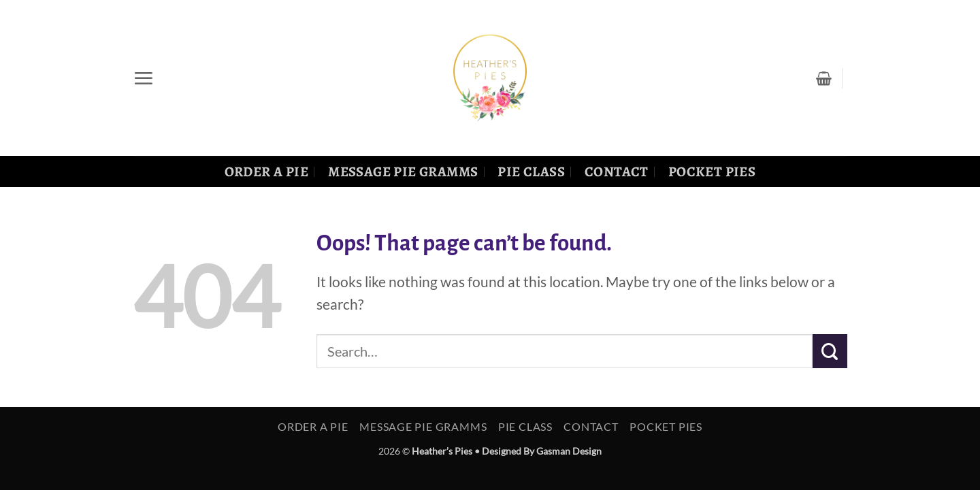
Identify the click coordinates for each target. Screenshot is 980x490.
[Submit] (830, 351)
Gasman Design (569, 451)
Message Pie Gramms (403, 171)
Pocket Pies (712, 171)
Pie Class (531, 171)
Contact (617, 171)
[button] (143, 78)
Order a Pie (267, 171)
